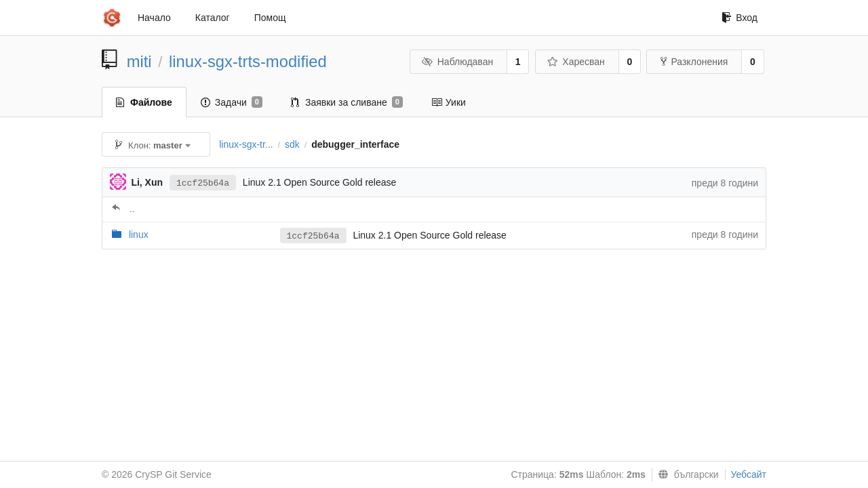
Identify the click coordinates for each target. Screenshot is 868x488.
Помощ (270, 18)
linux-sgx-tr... (246, 144)
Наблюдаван (457, 62)
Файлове (144, 102)
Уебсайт (749, 474)
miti (139, 61)
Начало (154, 18)
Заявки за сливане (347, 102)
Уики (449, 102)
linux (139, 235)
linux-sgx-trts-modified (248, 61)
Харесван (576, 62)
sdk (292, 144)
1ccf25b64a (203, 183)
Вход (739, 18)
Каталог (213, 18)
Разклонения (694, 62)
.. (132, 209)
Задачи (232, 102)
